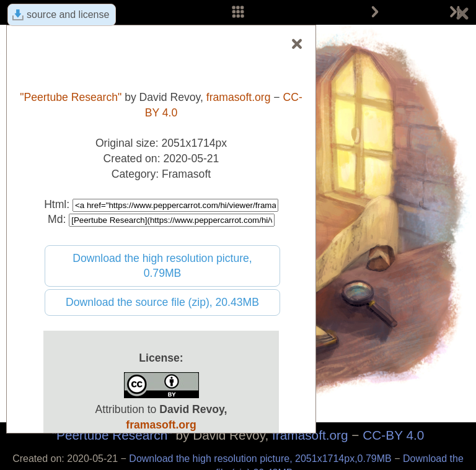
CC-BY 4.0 (393, 435)
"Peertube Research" (112, 435)
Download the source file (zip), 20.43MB (162, 302)
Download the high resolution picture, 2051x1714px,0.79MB (262, 459)
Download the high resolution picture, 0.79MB (162, 266)
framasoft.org (310, 435)
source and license (68, 15)
